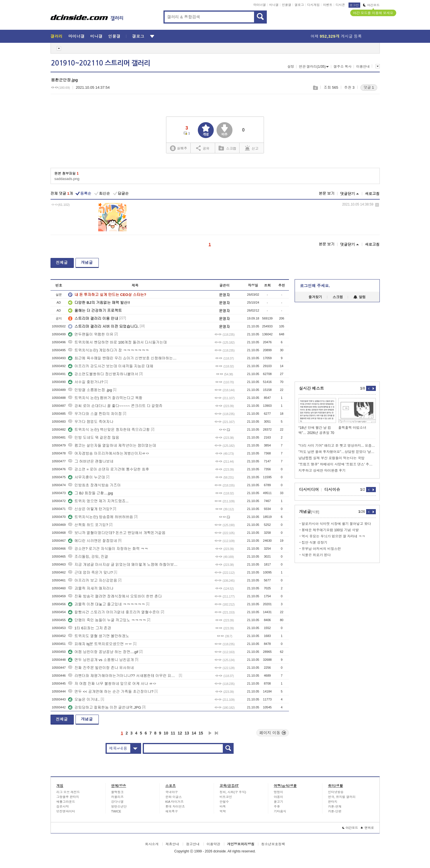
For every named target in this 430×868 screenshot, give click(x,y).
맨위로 (367, 828)
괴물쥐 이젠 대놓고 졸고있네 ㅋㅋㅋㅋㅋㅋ (106, 604)
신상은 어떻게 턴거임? (90, 509)
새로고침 (372, 194)
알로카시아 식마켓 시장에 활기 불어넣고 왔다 (336, 524)
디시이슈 (332, 490)
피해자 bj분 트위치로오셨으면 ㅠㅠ (100, 644)
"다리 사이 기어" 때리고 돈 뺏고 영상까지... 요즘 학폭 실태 (337, 446)
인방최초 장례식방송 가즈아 (94, 485)
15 (201, 733)
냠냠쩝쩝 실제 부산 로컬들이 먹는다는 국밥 (332, 458)
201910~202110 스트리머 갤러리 (101, 63)
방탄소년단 (119, 806)
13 (187, 733)
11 (173, 733)
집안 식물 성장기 (315, 543)
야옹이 (279, 797)
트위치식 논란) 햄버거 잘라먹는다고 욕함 (105, 398)
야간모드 (371, 5)
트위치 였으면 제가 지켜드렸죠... (98, 501)
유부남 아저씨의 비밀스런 (321, 549)
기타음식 (280, 811)
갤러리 (57, 36)
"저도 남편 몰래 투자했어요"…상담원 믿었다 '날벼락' (337, 452)
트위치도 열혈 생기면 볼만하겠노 (99, 636)
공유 (203, 148)
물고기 (279, 802)
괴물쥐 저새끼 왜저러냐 (91, 588)
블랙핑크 (118, 792)
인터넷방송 (336, 792)
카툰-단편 (335, 811)
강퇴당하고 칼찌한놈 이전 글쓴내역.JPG (105, 707)
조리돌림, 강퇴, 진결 (88, 557)
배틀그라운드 (66, 802)
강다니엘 (118, 802)
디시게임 (313, 5)
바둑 (223, 806)
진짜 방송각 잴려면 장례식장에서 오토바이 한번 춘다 (115, 596)
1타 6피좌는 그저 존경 (90, 628)
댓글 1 (369, 87)
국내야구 (172, 792)
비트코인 (226, 797)
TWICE (116, 811)
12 (180, 733)
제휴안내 (172, 844)
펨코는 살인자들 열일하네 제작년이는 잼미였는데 (112, 445)
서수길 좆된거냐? (86, 382)
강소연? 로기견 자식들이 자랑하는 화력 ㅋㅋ (108, 549)
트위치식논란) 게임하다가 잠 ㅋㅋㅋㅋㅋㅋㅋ (108, 350)
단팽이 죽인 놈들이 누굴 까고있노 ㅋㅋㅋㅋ (107, 620)
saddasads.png (67, 179)
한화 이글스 (174, 797)
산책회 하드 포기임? (88, 525)
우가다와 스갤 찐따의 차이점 (95, 414)
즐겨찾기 (315, 297)
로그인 (354, 5)
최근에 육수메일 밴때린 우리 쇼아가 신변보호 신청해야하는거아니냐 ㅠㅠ (123, 358)
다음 (210, 733)
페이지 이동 (273, 733)
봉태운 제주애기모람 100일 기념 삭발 (330, 530)
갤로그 (299, 5)
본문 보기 (327, 193)
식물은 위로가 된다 (316, 555)
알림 (359, 297)
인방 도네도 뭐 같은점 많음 (94, 438)
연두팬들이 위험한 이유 (91, 334)
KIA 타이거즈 (175, 802)
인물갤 (287, 5)
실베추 (179, 148)
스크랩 (315, 88)
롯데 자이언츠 (175, 806)
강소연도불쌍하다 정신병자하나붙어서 (103, 374)
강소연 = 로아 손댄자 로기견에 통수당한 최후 (109, 469)
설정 (291, 67)
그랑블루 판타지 (68, 797)
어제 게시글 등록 (336, 36)
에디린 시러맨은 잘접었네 (93, 541)
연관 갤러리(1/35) (314, 67)
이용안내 (363, 67)
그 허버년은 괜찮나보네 (91, 461)
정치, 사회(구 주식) (233, 792)
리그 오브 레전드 (68, 792)
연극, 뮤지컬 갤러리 (342, 797)
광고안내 (193, 844)
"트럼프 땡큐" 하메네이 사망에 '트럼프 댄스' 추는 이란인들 (337, 464)
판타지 (333, 802)
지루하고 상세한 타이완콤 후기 (322, 471)
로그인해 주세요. (315, 286)
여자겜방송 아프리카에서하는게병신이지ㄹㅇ (109, 453)
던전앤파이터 (66, 811)
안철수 (224, 802)
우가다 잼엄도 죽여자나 (91, 422)
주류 (277, 806)
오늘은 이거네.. (84, 699)
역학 (223, 811)
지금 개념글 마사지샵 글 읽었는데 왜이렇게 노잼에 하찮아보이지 (123, 565)
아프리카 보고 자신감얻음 (93, 580)
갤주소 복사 (342, 67)
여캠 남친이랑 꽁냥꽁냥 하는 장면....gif (103, 652)
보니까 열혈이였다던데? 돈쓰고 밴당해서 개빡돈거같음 (117, 533)
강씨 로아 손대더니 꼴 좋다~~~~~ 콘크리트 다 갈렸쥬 (115, 406)
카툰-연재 (335, 806)
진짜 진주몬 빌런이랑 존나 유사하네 (101, 668)
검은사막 (63, 806)
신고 (252, 148)
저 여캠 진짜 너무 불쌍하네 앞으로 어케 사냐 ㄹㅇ (112, 684)
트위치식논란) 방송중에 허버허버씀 (101, 517)
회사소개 (152, 844)
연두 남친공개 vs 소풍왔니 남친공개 (101, 660)
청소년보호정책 (273, 844)
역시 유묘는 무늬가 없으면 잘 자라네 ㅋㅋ (333, 536)
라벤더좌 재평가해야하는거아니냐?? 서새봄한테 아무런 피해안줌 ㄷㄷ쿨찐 (123, 676)
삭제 (377, 205)
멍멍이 (279, 792)
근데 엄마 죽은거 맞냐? (90, 572)
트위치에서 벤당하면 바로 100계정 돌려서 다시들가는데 (118, 342)
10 (166, 733)
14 (194, 733)
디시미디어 (309, 490)
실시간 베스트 (312, 388)
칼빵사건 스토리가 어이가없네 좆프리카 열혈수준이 (114, 612)
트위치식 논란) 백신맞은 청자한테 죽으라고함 (109, 430)
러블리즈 (118, 797)
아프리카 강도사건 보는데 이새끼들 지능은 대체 (111, 366)
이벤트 (328, 5)
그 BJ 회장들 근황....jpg (91, 493)
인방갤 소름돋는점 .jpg (90, 390)
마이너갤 (260, 5)
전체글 (62, 262)
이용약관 (213, 844)
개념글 (87, 262)
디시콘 (340, 5)
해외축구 (172, 811)
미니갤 (274, 5)
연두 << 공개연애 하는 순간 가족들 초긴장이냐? (111, 692)
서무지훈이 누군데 (87, 477)
